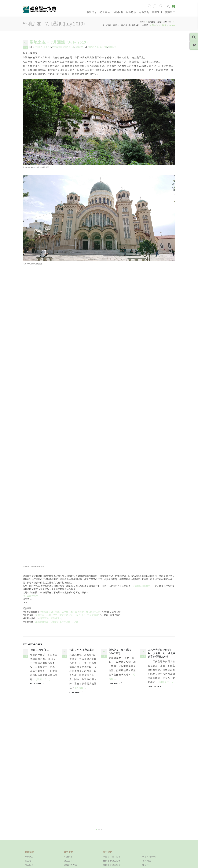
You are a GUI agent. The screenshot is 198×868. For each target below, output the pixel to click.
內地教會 (144, 12)
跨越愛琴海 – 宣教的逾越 (50, 618)
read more (37, 684)
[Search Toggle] (169, 6)
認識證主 (170, 12)
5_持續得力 (38, 47)
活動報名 (118, 12)
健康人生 (47, 47)
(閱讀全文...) (43, 679)
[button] (97, 861)
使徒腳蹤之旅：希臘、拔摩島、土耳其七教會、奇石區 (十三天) (70, 612)
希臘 (97, 47)
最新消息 (92, 12)
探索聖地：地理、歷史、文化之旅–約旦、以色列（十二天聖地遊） (68, 615)
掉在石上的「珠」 (40, 650)
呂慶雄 (91, 47)
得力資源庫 (57, 47)
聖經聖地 (112, 47)
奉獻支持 (157, 12)
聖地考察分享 (69, 47)
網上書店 (105, 12)
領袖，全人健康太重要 (82, 650)
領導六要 (79, 47)
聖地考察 (131, 12)
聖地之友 (103, 47)
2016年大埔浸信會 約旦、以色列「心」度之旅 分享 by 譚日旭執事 (161, 653)
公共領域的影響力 (141, 586)
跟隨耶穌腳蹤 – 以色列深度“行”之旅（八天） (57, 622)
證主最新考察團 (30, 596)
